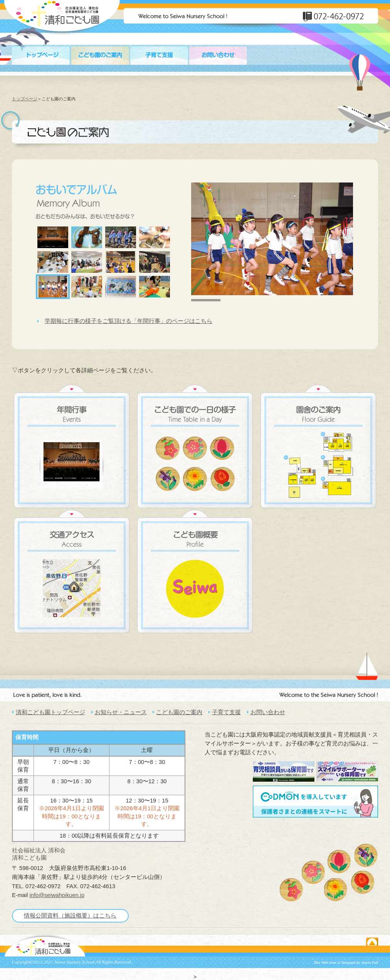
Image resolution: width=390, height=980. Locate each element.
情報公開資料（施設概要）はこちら (70, 916)
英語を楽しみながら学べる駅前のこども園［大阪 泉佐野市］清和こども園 (45, 945)
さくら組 (313, 872)
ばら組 (363, 882)
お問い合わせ (268, 712)
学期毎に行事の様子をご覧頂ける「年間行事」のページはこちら (129, 321)
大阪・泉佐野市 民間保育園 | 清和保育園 (62, 17)
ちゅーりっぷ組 (339, 862)
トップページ (25, 99)
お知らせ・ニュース (121, 712)
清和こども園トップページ (50, 712)
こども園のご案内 (179, 712)
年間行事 (72, 446)
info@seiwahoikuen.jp (57, 895)
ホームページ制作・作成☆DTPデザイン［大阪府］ (346, 963)
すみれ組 (366, 855)
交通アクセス (72, 571)
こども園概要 (195, 571)
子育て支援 (226, 712)
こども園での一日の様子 (195, 446)
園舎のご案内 (318, 446)
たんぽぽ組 (336, 890)
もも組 (291, 890)
